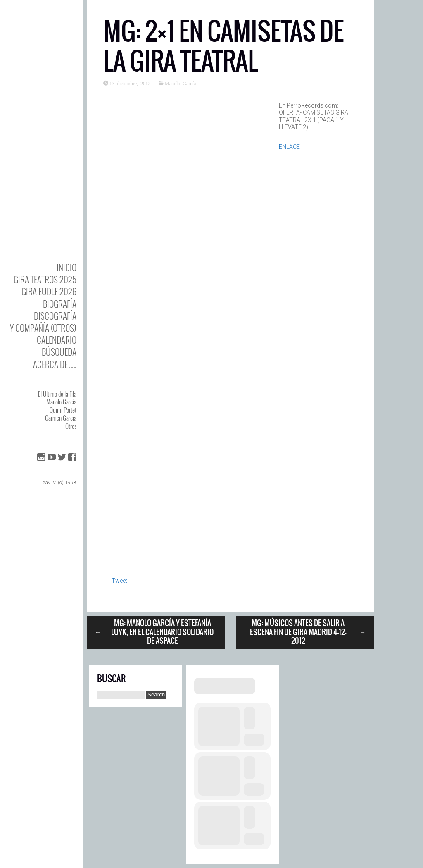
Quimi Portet (63, 410)
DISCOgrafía (55, 316)
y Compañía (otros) (43, 328)
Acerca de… (55, 364)
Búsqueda (59, 352)
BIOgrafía (60, 304)
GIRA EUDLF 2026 (49, 291)
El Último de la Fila (57, 394)
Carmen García (61, 418)
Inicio (67, 267)
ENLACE (289, 147)
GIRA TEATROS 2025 (45, 279)
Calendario (57, 340)
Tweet (119, 581)
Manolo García (61, 402)
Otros (71, 426)
